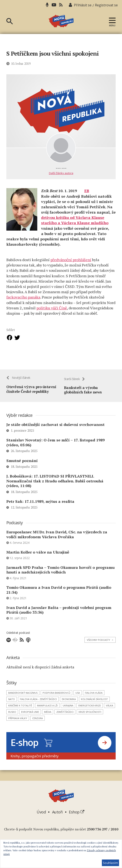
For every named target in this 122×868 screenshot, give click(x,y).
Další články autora (61, 173)
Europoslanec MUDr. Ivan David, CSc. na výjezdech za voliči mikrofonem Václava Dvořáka (57, 538)
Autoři (57, 815)
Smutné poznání (22, 464)
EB (87, 191)
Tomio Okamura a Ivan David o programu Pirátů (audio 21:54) (59, 593)
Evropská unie (30, 715)
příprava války (18, 722)
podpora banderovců (56, 696)
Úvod (41, 815)
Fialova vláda (94, 696)
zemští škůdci (65, 715)
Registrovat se (106, 5)
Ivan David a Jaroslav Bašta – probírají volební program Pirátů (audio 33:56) (59, 613)
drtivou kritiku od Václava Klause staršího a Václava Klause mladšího (75, 220)
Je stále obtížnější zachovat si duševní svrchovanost (55, 428)
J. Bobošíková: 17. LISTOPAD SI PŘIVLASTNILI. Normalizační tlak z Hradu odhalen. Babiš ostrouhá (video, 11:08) (55, 484)
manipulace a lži (47, 709)
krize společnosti (90, 715)
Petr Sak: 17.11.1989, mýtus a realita (42, 505)
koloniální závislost (94, 702)
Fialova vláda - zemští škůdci (38, 702)
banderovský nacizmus (23, 696)
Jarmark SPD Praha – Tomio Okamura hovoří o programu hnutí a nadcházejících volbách (60, 573)
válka (110, 709)
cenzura (37, 722)
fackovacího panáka (23, 297)
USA (78, 696)
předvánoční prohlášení (71, 260)
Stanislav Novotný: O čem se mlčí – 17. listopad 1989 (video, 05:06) (55, 446)
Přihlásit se (83, 5)
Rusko (12, 715)
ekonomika (69, 702)
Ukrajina (68, 709)
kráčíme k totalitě (20, 709)
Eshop (77, 815)
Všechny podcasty (100, 643)
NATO (12, 702)
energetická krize (90, 709)
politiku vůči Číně (52, 308)
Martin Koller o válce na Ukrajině (38, 555)
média (48, 715)
